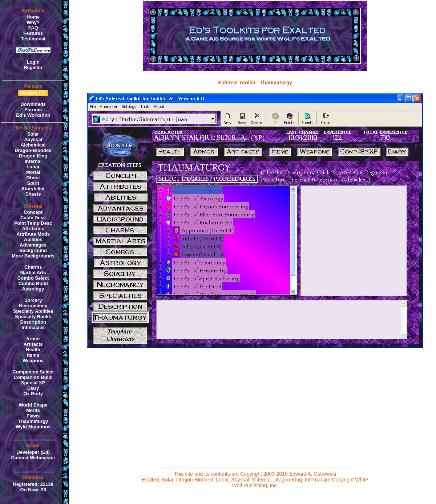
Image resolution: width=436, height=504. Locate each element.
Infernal (33, 161)
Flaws (33, 416)
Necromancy (33, 306)
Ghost (33, 178)
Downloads (33, 104)
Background (33, 250)
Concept (33, 212)
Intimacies (33, 327)
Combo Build (33, 283)
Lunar (33, 167)
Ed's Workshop (33, 115)
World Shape (33, 405)
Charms (33, 267)
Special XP (33, 383)
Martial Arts (33, 273)
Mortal (33, 172)
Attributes (33, 229)
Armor (33, 339)
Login (33, 62)
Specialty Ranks (33, 317)
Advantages (33, 245)
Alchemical (33, 145)
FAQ (33, 28)
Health (33, 350)
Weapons (33, 361)
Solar (33, 134)
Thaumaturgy (33, 421)
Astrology (33, 289)
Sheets (33, 194)
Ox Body (33, 394)
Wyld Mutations (33, 427)
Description (33, 322)
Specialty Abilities (33, 311)
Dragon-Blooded (33, 150)
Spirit (33, 183)
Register (33, 67)
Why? (33, 22)
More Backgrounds (33, 256)
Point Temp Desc (33, 223)
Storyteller (33, 189)
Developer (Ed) (33, 452)
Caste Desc (33, 218)
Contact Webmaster (33, 458)
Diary (33, 388)
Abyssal (33, 139)
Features (33, 33)
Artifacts (33, 344)
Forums (33, 110)
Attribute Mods (33, 234)
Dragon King (33, 156)
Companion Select (33, 372)
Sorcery (33, 300)
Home (33, 17)
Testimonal (33, 39)
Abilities (33, 239)
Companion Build (33, 377)
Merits (33, 410)
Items (33, 355)
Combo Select (33, 278)
